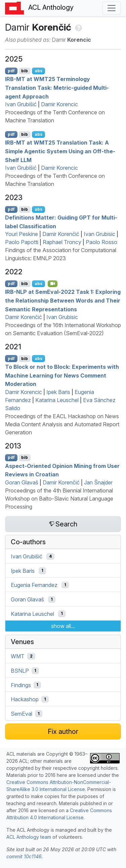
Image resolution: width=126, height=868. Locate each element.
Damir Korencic (59, 104)
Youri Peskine (22, 234)
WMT (18, 656)
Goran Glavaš (22, 482)
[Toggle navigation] (112, 8)
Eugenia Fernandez (34, 585)
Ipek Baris (58, 392)
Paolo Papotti (22, 242)
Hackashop (25, 699)
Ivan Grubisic (99, 234)
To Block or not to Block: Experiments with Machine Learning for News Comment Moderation (62, 375)
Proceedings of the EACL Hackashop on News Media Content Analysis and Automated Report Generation (62, 424)
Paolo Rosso (101, 242)
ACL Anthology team (29, 837)
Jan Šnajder (98, 482)
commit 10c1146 (24, 856)
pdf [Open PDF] (11, 71)
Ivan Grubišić (21, 104)
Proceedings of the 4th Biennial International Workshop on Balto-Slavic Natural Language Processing (59, 499)
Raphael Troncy (62, 242)
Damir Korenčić (61, 234)
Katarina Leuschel (57, 400)
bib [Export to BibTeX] (25, 71)
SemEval (22, 714)
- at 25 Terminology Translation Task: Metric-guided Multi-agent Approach (57, 88)
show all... (63, 626)
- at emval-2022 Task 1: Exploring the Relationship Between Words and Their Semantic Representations (63, 300)
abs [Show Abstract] (38, 71)
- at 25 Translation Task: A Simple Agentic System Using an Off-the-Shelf (60, 151)
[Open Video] (53, 284)
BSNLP (20, 671)
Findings (21, 685)
